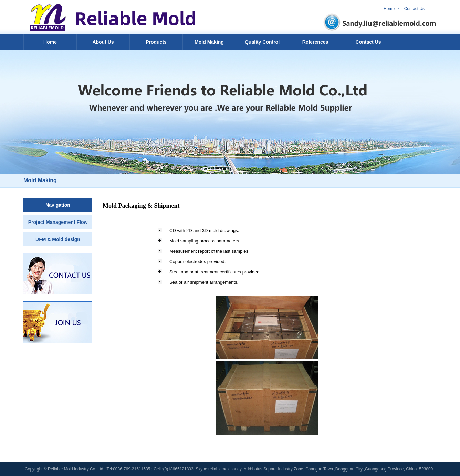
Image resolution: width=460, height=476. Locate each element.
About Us (103, 42)
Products (156, 42)
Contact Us (414, 9)
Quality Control (262, 42)
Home (389, 9)
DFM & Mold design (58, 239)
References (315, 42)
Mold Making (209, 42)
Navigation (58, 205)
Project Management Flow (58, 222)
